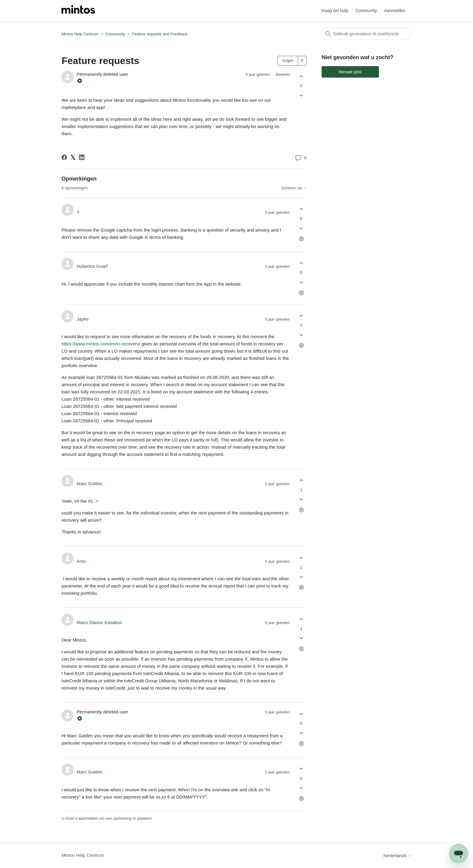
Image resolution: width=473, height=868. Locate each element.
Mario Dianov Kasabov (99, 622)
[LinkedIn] (82, 157)
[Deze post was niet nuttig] (301, 96)
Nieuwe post (350, 72)
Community (366, 11)
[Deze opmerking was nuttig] (301, 209)
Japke (83, 319)
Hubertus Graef (92, 266)
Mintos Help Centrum (80, 34)
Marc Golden (90, 484)
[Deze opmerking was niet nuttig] (301, 228)
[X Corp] (73, 157)
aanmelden (88, 818)
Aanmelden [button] (395, 11)
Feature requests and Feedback (160, 34)
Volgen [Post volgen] (288, 61)
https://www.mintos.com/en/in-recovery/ (101, 344)
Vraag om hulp (334, 11)
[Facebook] (64, 157)
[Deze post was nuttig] (301, 76)
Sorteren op (294, 188)
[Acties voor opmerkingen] (301, 239)
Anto (81, 561)
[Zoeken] (366, 34)
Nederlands (397, 855)
